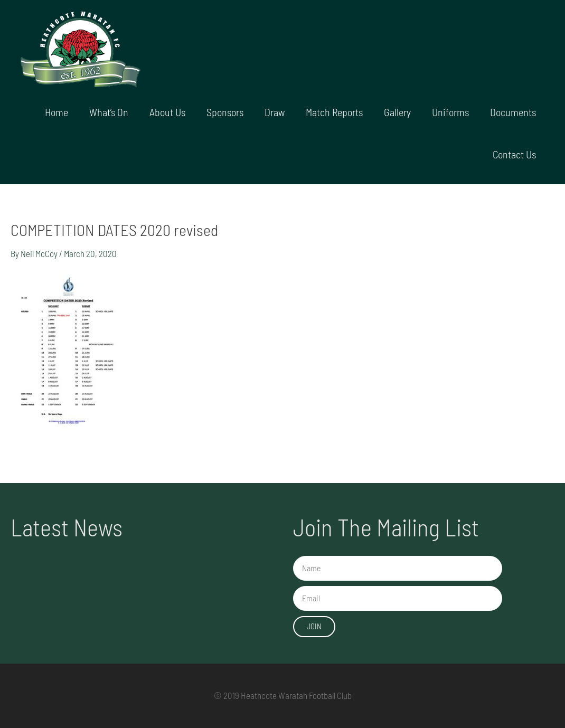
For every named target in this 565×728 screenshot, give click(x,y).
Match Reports (334, 112)
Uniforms (450, 112)
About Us (167, 112)
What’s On (109, 112)
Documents (513, 112)
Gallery (397, 112)
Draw (275, 112)
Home (56, 112)
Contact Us (514, 154)
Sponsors (225, 112)
